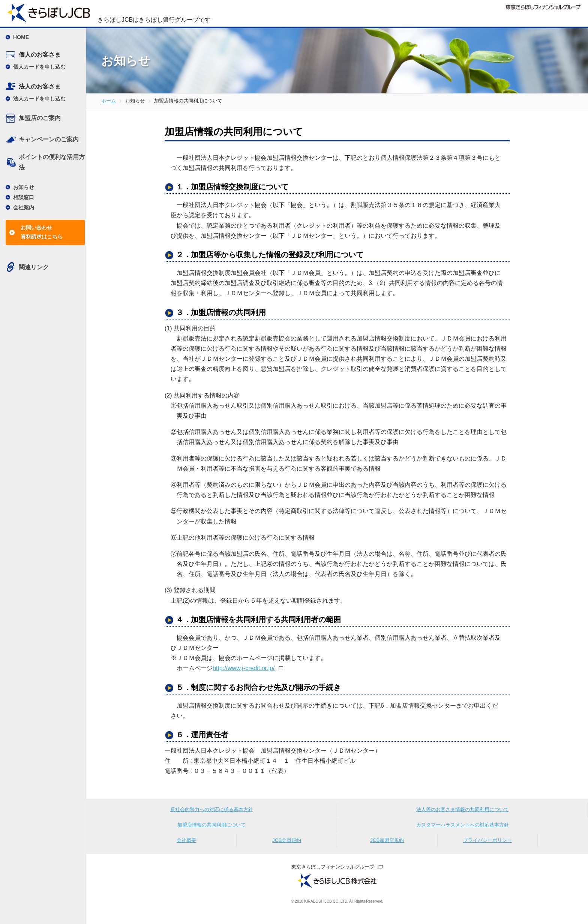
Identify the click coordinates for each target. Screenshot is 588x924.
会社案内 (24, 207)
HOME (21, 37)
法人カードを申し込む (39, 99)
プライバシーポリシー (487, 847)
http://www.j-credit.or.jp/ (244, 668)
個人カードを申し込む (39, 67)
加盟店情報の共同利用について (211, 829)
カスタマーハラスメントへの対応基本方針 (463, 829)
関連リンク (34, 267)
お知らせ (24, 187)
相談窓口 (24, 197)
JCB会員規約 (287, 847)
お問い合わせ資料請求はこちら (42, 232)
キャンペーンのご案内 (49, 139)
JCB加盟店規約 (387, 847)
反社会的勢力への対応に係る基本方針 (211, 811)
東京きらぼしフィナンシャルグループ (333, 875)
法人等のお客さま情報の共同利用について (462, 811)
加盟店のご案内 (40, 118)
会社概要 (186, 847)
